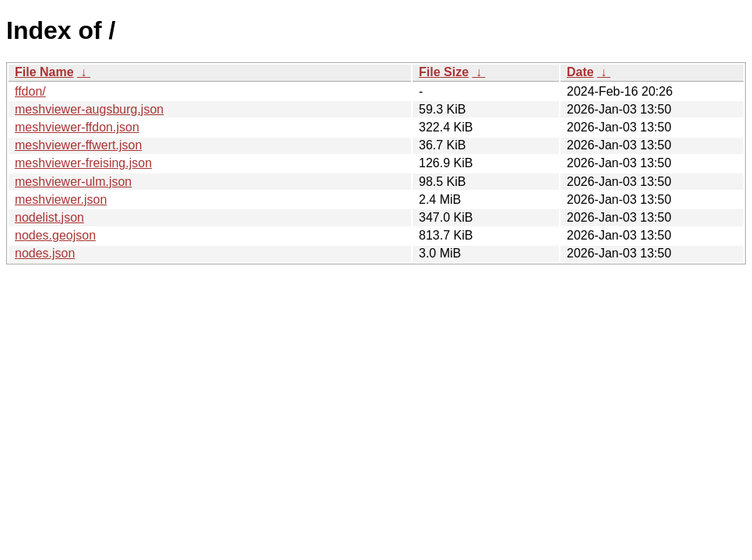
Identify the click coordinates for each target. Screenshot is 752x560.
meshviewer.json (61, 199)
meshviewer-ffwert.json (78, 145)
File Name (44, 72)
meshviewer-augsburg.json (89, 109)
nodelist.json (49, 217)
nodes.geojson (55, 235)
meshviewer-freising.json (83, 163)
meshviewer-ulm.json (73, 182)
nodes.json (45, 253)
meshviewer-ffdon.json (77, 127)
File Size (444, 72)
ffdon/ (30, 91)
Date (580, 72)
